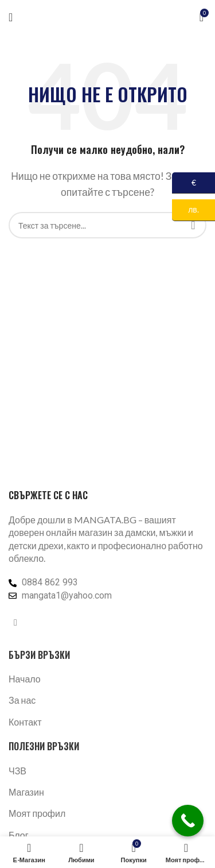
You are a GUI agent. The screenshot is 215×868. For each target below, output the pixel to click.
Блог (19, 835)
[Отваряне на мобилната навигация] (11, 17)
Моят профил (37, 813)
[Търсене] (107, 225)
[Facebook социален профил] (15, 622)
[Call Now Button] (188, 821)
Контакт (25, 722)
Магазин (26, 792)
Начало (25, 679)
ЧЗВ (17, 771)
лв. (185, 210)
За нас (22, 700)
